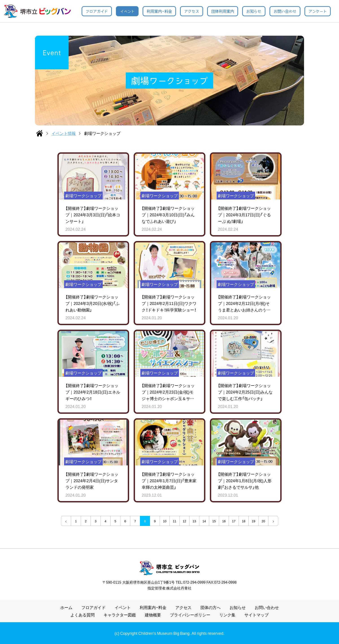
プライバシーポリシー (190, 615)
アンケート (318, 11)
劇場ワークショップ (83, 196)
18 (244, 521)
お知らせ (254, 11)
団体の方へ (211, 607)
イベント (127, 11)
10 (165, 521)
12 (185, 521)
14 (204, 521)
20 (263, 521)
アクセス (192, 11)
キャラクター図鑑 (120, 615)
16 (224, 521)
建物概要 (153, 615)
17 (234, 521)
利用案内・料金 (159, 11)
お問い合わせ (285, 11)
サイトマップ (256, 615)
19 (254, 521)
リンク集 (227, 615)
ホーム (66, 607)
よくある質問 (83, 615)
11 (175, 521)
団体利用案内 (223, 11)
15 (214, 521)
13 (194, 521)
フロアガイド (97, 11)
